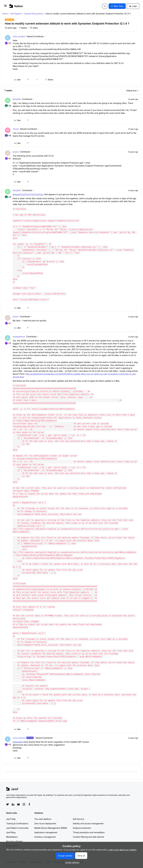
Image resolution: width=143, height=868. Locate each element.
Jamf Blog (11, 832)
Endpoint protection (82, 828)
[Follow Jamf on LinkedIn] (13, 804)
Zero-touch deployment (45, 823)
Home (5, 14)
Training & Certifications (17, 823)
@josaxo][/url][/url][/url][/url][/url (28, 194)
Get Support (16, 14)
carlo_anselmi (19, 36)
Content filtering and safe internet (88, 837)
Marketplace (12, 837)
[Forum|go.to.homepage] (16, 6)
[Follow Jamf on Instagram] (24, 804)
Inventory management (45, 837)
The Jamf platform (43, 819)
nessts (16, 129)
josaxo (16, 152)
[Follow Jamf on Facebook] (29, 804)
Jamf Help (11, 819)
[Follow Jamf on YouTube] (18, 804)
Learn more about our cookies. (123, 850)
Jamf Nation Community (17, 828)
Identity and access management (88, 823)
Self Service (78, 819)
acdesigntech (19, 337)
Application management (46, 832)
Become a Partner (14, 841)
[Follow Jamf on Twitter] (8, 804)
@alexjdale (18, 742)
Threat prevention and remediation (89, 832)
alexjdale (17, 99)
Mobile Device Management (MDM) (51, 828)
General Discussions (34, 14)
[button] (5, 7)
